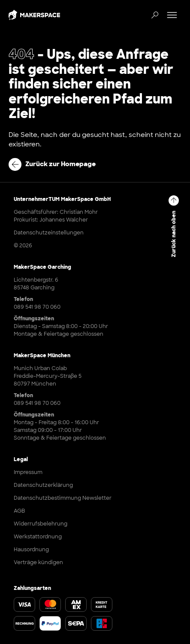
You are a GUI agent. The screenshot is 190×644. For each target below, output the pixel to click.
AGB (19, 511)
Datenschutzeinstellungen (49, 233)
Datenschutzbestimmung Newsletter (63, 498)
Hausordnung (31, 550)
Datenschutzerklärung (43, 485)
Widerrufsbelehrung (41, 524)
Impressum (28, 472)
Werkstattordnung (38, 537)
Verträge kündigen (38, 562)
